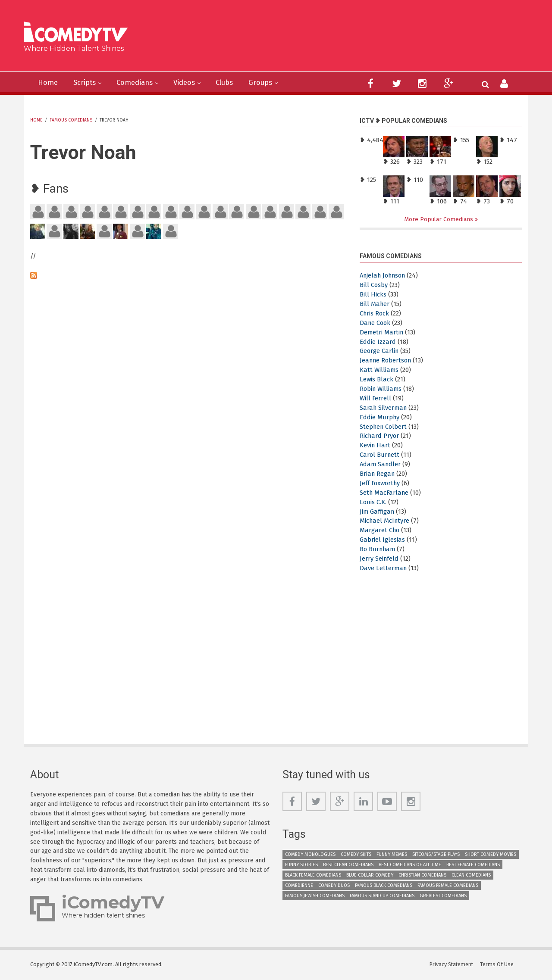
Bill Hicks (373, 295)
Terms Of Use (498, 965)
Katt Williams (379, 370)
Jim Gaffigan (378, 512)
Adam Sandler (381, 465)
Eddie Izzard (378, 342)
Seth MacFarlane (385, 493)
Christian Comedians (422, 875)
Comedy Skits (356, 854)
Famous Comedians (71, 120)
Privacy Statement (452, 965)
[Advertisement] (343, 39)
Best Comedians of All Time (410, 865)
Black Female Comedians (313, 875)
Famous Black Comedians (384, 885)
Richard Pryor (380, 436)
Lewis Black (377, 380)
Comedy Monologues (310, 854)
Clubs (235, 83)
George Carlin (380, 351)
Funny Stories (301, 865)
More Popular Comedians (439, 219)
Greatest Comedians (443, 896)
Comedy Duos (334, 885)
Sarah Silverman (384, 408)
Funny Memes (392, 854)
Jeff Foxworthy (381, 483)
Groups (274, 83)
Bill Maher (375, 304)
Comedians (140, 83)
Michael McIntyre (385, 521)
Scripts (87, 83)
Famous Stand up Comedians (382, 896)
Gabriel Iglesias (382, 540)
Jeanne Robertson (387, 361)
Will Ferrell (376, 398)
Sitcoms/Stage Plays (436, 854)
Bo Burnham (379, 549)
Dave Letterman (384, 568)
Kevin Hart (375, 446)
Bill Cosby (374, 285)
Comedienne (299, 885)
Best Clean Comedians (348, 865)
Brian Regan (378, 474)
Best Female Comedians (473, 865)
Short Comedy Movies (491, 854)
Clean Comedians (471, 875)
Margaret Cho (380, 531)
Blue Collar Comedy (370, 875)
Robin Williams (381, 389)
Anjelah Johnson (385, 276)
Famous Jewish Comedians (315, 896)
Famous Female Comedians (448, 885)
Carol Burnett (380, 455)
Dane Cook (376, 323)
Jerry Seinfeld (379, 559)
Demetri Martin (382, 332)
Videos (193, 83)
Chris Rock (375, 313)
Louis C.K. (373, 502)
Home (49, 83)
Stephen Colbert (384, 427)
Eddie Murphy (380, 417)
